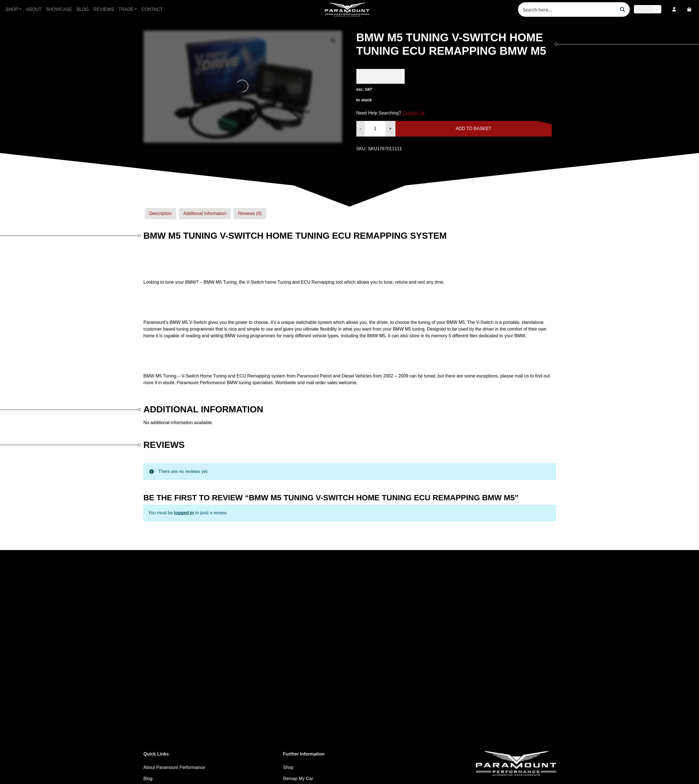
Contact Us (413, 113)
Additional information (205, 213)
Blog (83, 9)
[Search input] (569, 9)
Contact (152, 9)
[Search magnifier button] (622, 9)
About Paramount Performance (174, 767)
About (34, 9)
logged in (184, 513)
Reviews (104, 9)
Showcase (59, 9)
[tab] (161, 214)
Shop (12, 9)
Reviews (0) (250, 213)
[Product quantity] (375, 129)
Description (161, 213)
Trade (126, 9)
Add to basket (473, 129)
